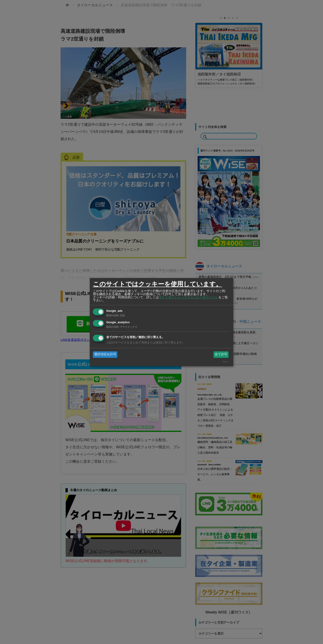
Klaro (225, 362)
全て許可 (221, 354)
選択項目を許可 (105, 354)
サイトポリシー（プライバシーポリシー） (189, 297)
